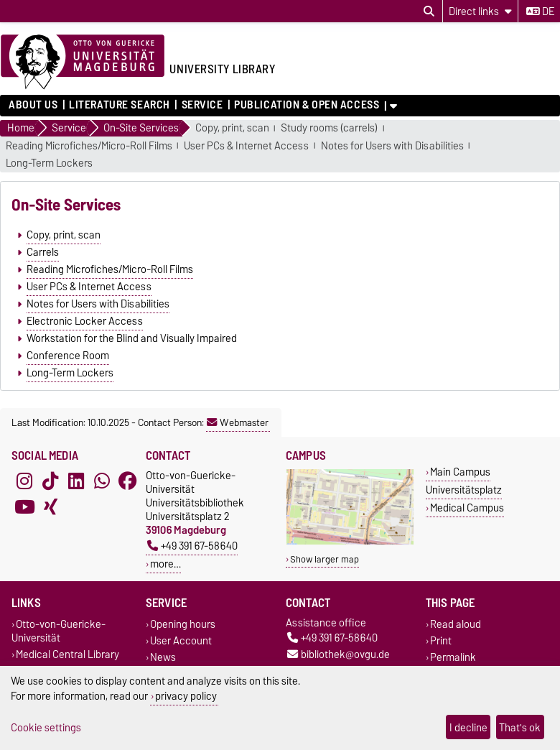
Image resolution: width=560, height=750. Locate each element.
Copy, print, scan (232, 128)
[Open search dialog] (429, 11)
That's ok (520, 727)
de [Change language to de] (540, 11)
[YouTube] (24, 507)
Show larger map (325, 559)
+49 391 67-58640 (192, 546)
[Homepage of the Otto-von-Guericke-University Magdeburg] (83, 62)
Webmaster (238, 422)
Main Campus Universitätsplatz (464, 481)
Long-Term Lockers (49, 163)
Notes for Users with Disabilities (392, 146)
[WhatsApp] (102, 481)
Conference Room (68, 356)
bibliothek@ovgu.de (339, 654)
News (163, 657)
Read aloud (456, 624)
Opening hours (183, 624)
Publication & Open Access (307, 105)
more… (165, 564)
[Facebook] (128, 481)
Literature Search (120, 105)
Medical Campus (467, 508)
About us (33, 105)
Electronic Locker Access (85, 321)
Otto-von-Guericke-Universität (59, 631)
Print (441, 640)
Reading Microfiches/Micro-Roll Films (89, 146)
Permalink (453, 657)
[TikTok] (50, 481)
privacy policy (186, 696)
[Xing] (50, 507)
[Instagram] (24, 481)
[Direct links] (480, 11)
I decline (468, 727)
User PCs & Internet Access (246, 146)
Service (202, 105)
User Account (181, 640)
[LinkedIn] (76, 481)
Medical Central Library (67, 654)
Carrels (43, 252)
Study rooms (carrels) (329, 128)
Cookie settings (46, 727)
